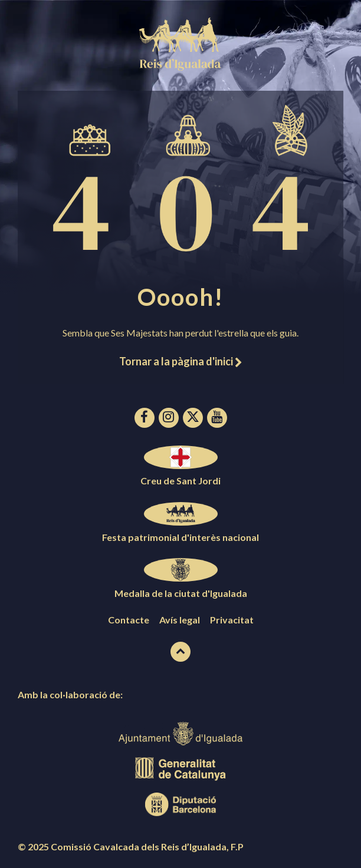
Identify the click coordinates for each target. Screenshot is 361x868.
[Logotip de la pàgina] (180, 67)
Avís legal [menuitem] (180, 620)
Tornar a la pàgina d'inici (180, 361)
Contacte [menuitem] (129, 620)
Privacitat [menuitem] (232, 620)
